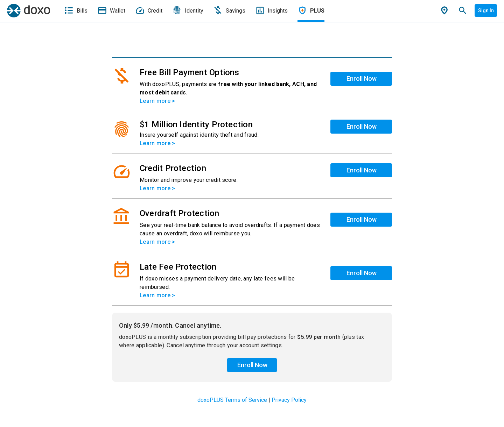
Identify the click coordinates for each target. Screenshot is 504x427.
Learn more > (157, 101)
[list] (252, 182)
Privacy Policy (289, 400)
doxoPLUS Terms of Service (232, 400)
